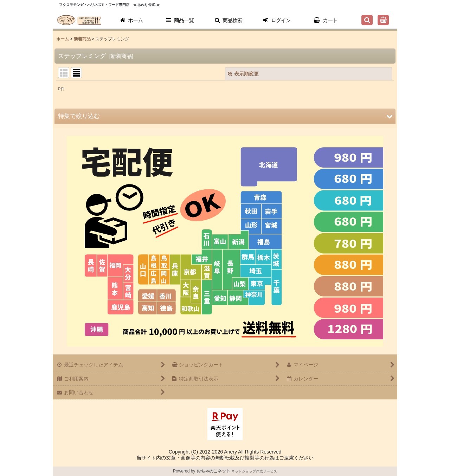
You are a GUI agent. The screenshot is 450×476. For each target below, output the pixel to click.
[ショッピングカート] (383, 20)
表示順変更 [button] (243, 74)
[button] (229, 20)
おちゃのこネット (213, 471)
